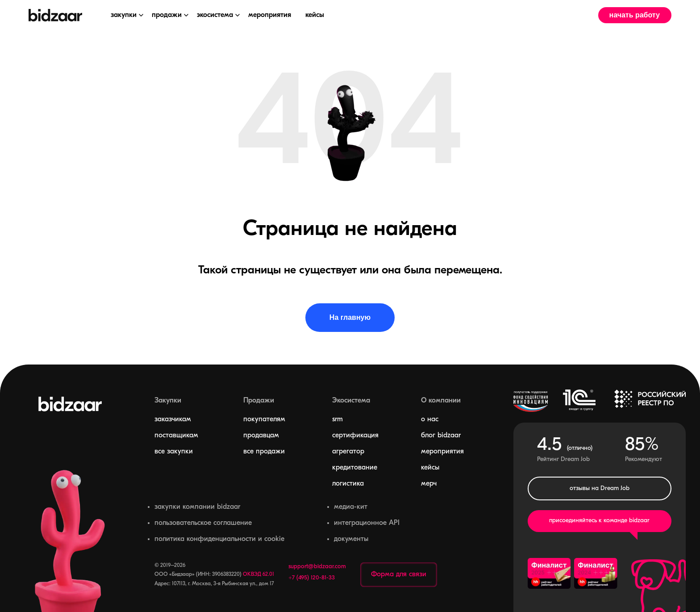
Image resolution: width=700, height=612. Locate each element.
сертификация (355, 436)
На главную (350, 317)
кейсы (430, 468)
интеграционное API (367, 523)
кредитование (355, 468)
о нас (430, 419)
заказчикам (173, 419)
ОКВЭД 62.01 (258, 574)
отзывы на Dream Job (600, 488)
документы (351, 539)
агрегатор (348, 452)
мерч (429, 484)
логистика (348, 484)
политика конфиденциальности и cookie (219, 539)
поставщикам (176, 436)
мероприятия (442, 452)
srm (337, 419)
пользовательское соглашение (203, 523)
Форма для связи (399, 574)
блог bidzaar (441, 436)
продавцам (261, 436)
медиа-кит (351, 507)
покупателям (264, 419)
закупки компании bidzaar (197, 507)
